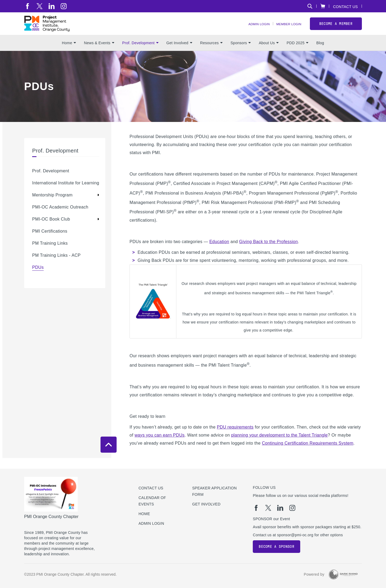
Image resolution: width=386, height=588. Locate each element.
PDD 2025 (297, 54)
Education (219, 252)
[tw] (40, 6)
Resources (211, 54)
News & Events (99, 54)
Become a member (336, 29)
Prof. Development (140, 54)
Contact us (151, 488)
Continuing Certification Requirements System (308, 454)
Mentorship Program (52, 206)
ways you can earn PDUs (160, 446)
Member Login (286, 30)
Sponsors (241, 54)
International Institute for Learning (66, 194)
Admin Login (250, 30)
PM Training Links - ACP (56, 266)
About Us (269, 54)
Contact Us (345, 7)
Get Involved (179, 54)
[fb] (27, 6)
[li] (52, 6)
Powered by (314, 575)
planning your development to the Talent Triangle (279, 446)
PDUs (38, 278)
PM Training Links (50, 254)
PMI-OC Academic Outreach (60, 218)
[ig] (64, 6)
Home (69, 54)
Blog (320, 54)
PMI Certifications (50, 242)
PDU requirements (235, 438)
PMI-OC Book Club (51, 230)
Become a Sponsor (276, 547)
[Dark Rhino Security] (343, 574)
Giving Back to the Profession (268, 252)
